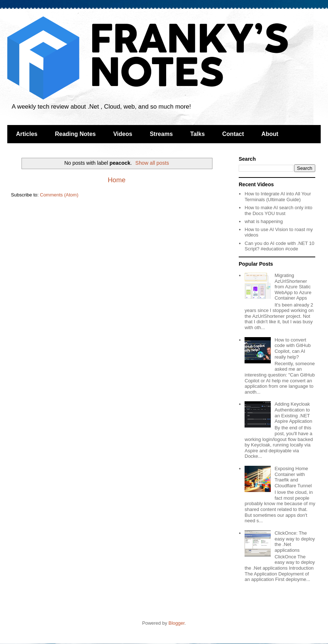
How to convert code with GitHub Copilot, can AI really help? (292, 348)
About (270, 134)
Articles (27, 134)
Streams (161, 134)
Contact (233, 134)
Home (117, 180)
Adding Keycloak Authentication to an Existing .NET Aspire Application (293, 413)
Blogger (176, 623)
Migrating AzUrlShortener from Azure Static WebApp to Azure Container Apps (293, 287)
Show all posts (152, 163)
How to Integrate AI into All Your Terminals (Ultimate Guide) (278, 197)
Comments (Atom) (59, 195)
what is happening (264, 221)
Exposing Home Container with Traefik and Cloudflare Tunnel (293, 477)
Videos (123, 134)
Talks (198, 134)
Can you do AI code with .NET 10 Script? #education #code (279, 246)
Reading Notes (75, 134)
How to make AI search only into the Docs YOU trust (278, 210)
